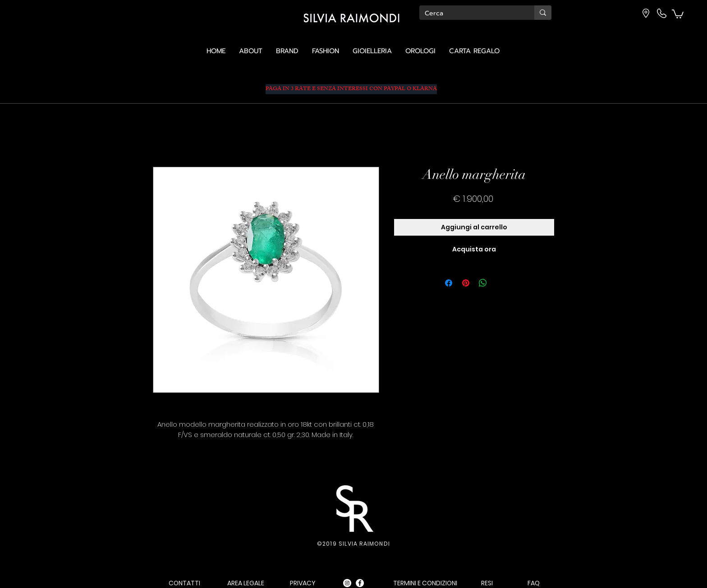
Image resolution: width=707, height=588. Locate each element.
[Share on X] (500, 283)
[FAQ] (534, 583)
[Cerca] (470, 14)
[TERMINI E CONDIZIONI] (425, 583)
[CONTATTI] (184, 583)
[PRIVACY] (303, 583)
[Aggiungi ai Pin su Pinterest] (466, 283)
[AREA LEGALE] (246, 583)
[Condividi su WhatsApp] (483, 283)
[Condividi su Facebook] (449, 283)
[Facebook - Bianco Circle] (360, 583)
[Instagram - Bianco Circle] (347, 583)
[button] (678, 14)
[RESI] (487, 583)
